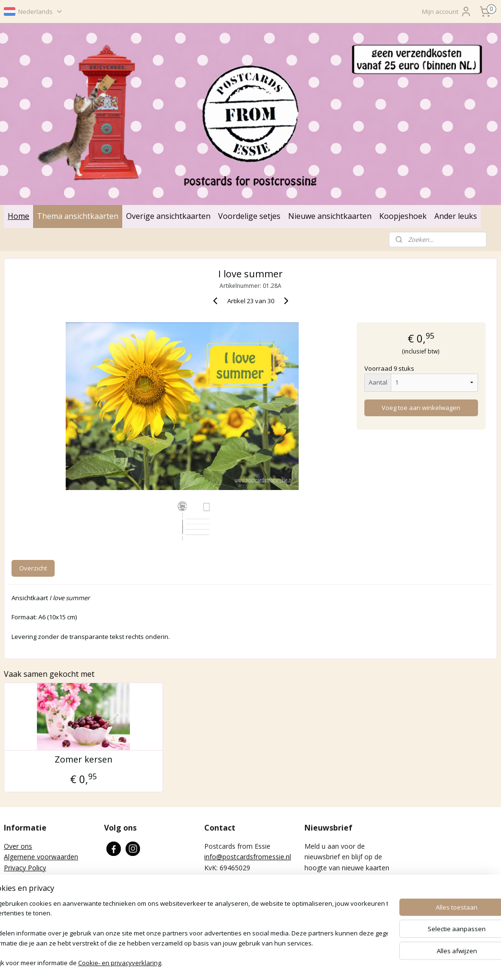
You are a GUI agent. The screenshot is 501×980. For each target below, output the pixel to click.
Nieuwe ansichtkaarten (330, 216)
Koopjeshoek (403, 216)
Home (18, 216)
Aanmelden (329, 900)
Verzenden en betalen (37, 900)
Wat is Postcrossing (35, 889)
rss (243, 963)
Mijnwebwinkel (364, 963)
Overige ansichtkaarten (168, 216)
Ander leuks (456, 216)
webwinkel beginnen (280, 963)
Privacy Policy (25, 868)
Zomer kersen (83, 760)
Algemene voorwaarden (41, 857)
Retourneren (23, 878)
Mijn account (447, 11)
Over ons (18, 846)
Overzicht (33, 568)
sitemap (223, 963)
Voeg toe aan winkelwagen (421, 408)
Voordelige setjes (249, 216)
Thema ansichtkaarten (78, 216)
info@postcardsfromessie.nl (248, 857)
